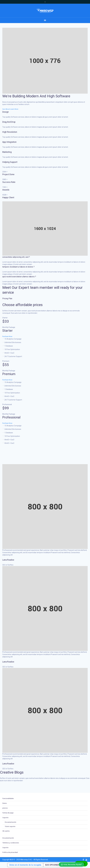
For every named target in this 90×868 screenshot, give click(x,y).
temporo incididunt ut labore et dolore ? (18, 267)
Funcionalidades (8, 799)
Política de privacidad (10, 852)
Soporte (5, 818)
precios (5, 808)
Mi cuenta (6, 831)
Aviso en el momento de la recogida (25, 865)
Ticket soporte (10, 827)
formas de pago (8, 813)
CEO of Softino (8, 565)
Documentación (10, 822)
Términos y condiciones (11, 843)
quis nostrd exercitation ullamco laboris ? (19, 277)
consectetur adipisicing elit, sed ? (16, 257)
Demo (5, 803)
